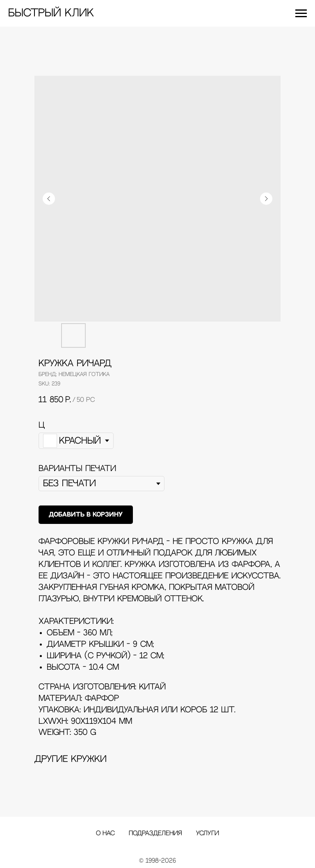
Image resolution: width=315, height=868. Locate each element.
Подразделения (155, 833)
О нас (105, 833)
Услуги (208, 833)
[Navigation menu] (301, 14)
